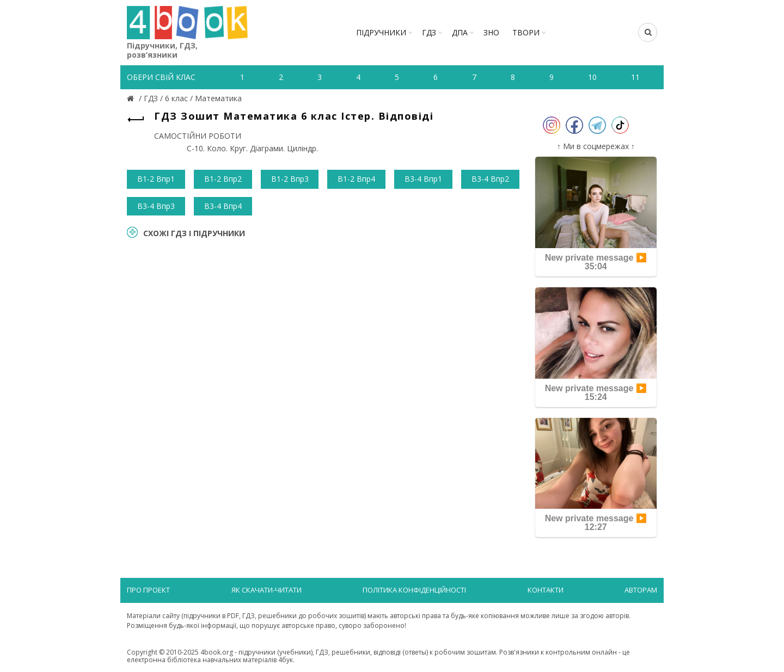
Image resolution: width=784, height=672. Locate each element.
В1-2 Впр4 (356, 179)
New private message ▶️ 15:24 (596, 393)
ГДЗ (429, 32)
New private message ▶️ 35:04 (596, 262)
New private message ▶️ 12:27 (596, 523)
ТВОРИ (526, 32)
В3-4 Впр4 (223, 206)
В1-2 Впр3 (290, 179)
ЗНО (491, 32)
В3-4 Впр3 (156, 206)
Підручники (381, 32)
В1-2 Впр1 (156, 179)
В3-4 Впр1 (423, 179)
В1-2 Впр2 (223, 179)
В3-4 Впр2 (490, 179)
